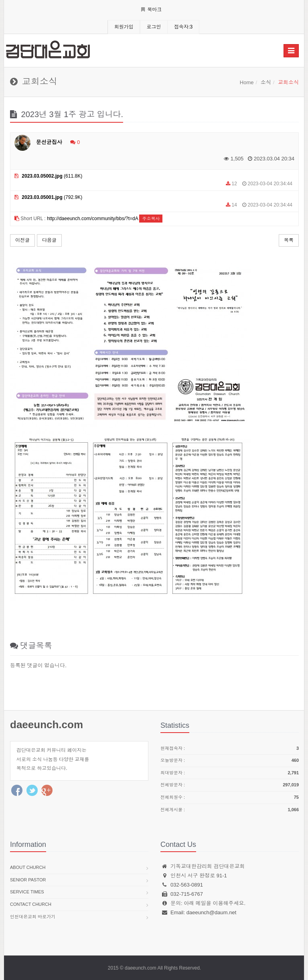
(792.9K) (48, 197)
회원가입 (124, 27)
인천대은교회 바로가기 (33, 917)
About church (28, 867)
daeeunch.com (47, 725)
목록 (289, 240)
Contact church (31, 904)
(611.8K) (48, 176)
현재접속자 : (230, 749)
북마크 (151, 10)
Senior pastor (28, 880)
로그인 (154, 27)
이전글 (22, 240)
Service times (27, 892)
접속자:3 (183, 27)
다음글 (49, 240)
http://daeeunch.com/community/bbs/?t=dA (92, 219)
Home (247, 82)
